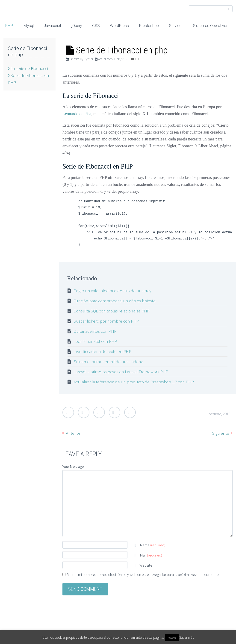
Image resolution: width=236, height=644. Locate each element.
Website (146, 565)
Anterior (73, 433)
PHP (9, 26)
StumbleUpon (130, 412)
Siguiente (221, 433)
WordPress (119, 26)
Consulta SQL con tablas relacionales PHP (112, 311)
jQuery (77, 26)
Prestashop (149, 26)
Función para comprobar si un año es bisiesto (115, 301)
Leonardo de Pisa (77, 114)
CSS (96, 26)
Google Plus (99, 412)
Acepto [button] (172, 638)
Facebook (84, 412)
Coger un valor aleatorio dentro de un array (112, 291)
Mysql (28, 26)
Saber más (187, 637)
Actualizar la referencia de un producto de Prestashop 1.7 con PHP (134, 382)
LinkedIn (115, 412)
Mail (151, 555)
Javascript (53, 26)
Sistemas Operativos (211, 26)
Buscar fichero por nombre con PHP (106, 321)
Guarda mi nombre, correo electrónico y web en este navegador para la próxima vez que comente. (143, 574)
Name (153, 545)
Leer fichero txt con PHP (95, 341)
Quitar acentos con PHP (95, 331)
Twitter (68, 412)
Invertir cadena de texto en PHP (102, 351)
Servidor (176, 26)
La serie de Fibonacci (28, 68)
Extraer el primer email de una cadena (108, 361)
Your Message (73, 466)
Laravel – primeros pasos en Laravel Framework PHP (121, 372)
